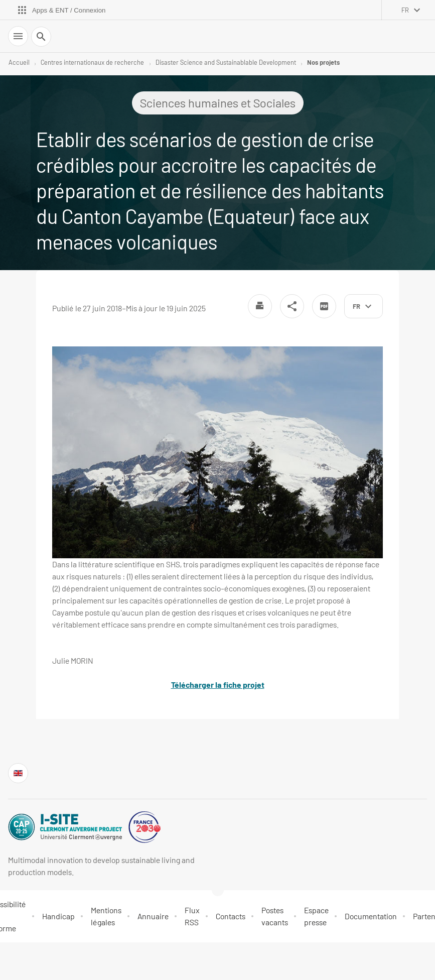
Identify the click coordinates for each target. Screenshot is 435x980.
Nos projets (323, 62)
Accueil (19, 62)
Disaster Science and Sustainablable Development (226, 62)
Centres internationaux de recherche (92, 62)
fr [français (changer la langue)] (405, 10)
